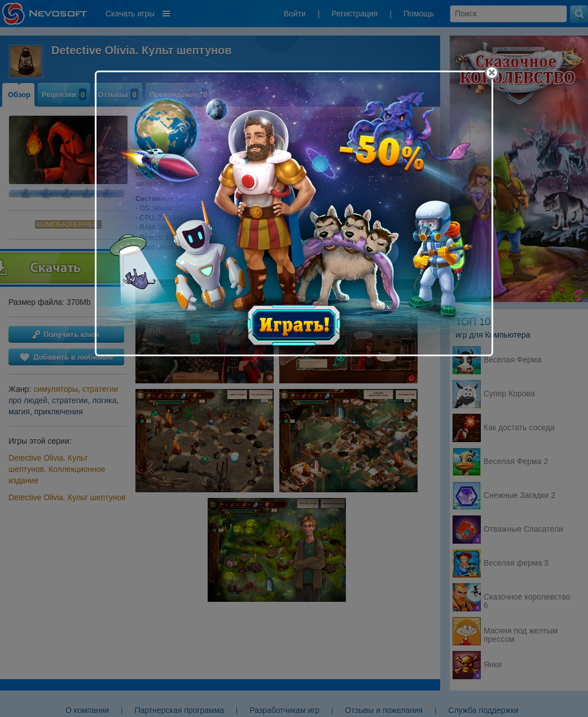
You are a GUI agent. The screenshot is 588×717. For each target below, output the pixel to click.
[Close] (492, 73)
